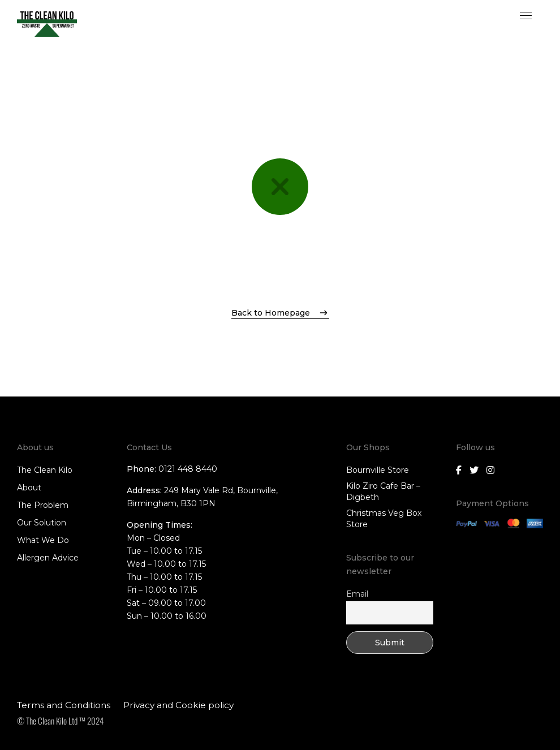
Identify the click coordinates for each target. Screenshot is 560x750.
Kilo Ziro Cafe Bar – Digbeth (383, 492)
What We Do (43, 540)
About (29, 488)
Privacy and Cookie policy (178, 705)
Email (357, 594)
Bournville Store (378, 470)
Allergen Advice (48, 558)
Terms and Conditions (64, 705)
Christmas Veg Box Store (384, 519)
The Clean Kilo (45, 470)
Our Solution (42, 523)
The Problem (43, 505)
